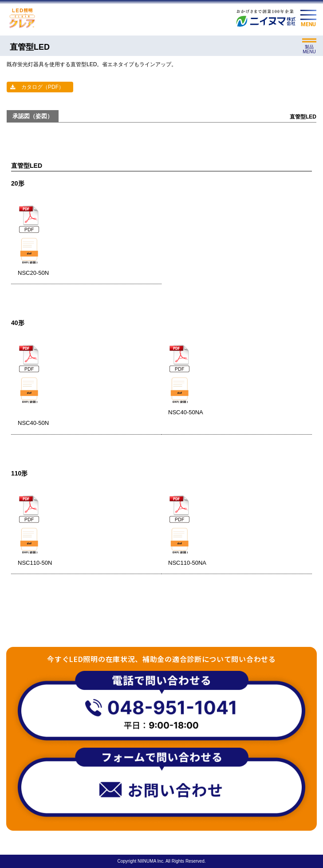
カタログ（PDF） (43, 87)
